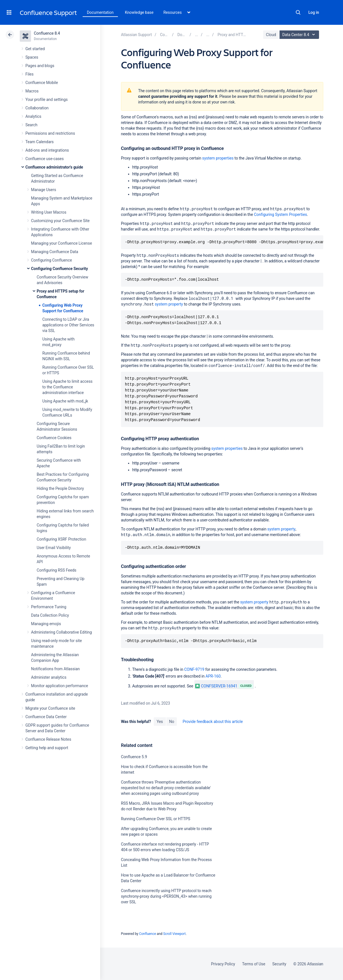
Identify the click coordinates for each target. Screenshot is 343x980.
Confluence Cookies (54, 438)
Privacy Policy (223, 964)
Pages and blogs (40, 66)
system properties (218, 158)
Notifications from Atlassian (55, 669)
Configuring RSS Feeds (57, 570)
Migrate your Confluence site (50, 708)
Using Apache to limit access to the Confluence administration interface (67, 387)
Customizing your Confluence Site (60, 221)
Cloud (271, 35)
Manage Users (44, 190)
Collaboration (37, 108)
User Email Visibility (54, 548)
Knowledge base (139, 12)
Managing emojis (46, 624)
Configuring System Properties (280, 214)
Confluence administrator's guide (54, 167)
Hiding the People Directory (60, 488)
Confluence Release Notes (48, 739)
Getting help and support (47, 748)
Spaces (32, 57)
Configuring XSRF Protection (61, 539)
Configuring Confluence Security (60, 269)
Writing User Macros (49, 212)
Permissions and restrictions (50, 133)
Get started (35, 49)
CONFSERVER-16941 (216, 686)
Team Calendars (39, 142)
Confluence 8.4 (47, 33)
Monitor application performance (60, 686)
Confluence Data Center (46, 717)
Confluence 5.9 (134, 757)
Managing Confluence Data (55, 252)
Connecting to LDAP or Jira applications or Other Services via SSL (68, 325)
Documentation (100, 12)
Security (279, 964)
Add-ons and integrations (47, 150)
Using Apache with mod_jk (65, 401)
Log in (314, 12)
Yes (160, 722)
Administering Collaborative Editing (61, 632)
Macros (32, 91)
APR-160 (213, 676)
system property (169, 304)
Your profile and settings (47, 99)
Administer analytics (49, 677)
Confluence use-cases (45, 159)
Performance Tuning (49, 607)
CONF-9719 (194, 669)
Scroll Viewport (174, 934)
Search (298, 12)
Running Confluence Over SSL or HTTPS (156, 819)
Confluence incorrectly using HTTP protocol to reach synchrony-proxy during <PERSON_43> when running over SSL (166, 896)
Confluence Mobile (42, 83)
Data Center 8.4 (300, 35)
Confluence (148, 934)
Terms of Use (254, 964)
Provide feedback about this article (213, 722)
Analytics (33, 116)
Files (29, 74)
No (172, 722)
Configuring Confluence (51, 260)
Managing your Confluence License (61, 243)
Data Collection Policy (50, 615)
